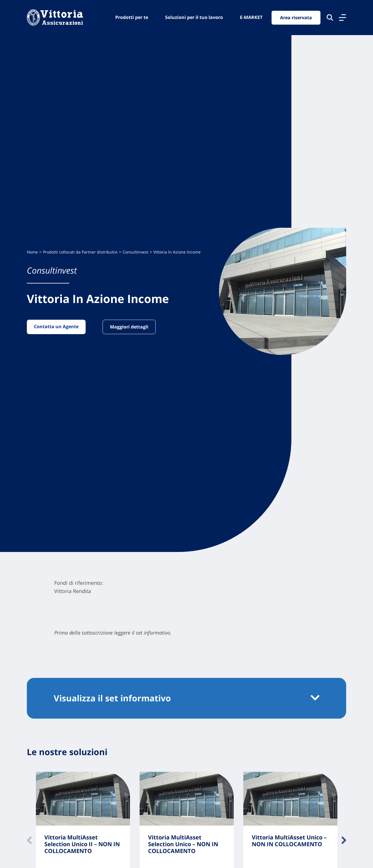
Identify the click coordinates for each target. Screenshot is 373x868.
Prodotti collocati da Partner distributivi (80, 252)
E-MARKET (251, 17)
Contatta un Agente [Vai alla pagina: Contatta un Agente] (56, 326)
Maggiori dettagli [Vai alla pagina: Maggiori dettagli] (129, 327)
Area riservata (296, 18)
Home (32, 252)
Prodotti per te (132, 17)
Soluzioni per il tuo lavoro (194, 17)
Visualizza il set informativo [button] (112, 698)
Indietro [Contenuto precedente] (29, 840)
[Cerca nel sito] (330, 18)
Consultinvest (135, 252)
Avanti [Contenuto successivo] (344, 840)
